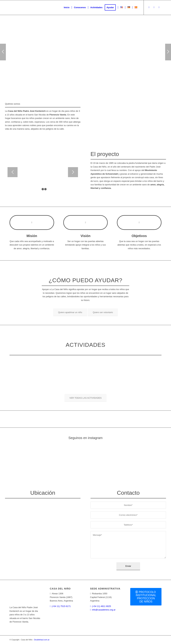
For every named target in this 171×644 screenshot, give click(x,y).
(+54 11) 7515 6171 (61, 606)
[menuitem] (67, 8)
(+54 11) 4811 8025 (102, 606)
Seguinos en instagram (86, 438)
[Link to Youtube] (159, 7)
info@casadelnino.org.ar (104, 610)
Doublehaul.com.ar (42, 640)
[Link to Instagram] (149, 7)
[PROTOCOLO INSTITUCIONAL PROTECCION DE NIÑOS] (146, 597)
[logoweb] (35, 8)
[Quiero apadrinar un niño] (70, 312)
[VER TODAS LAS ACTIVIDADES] (85, 398)
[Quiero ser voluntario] (103, 312)
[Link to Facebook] (154, 7)
